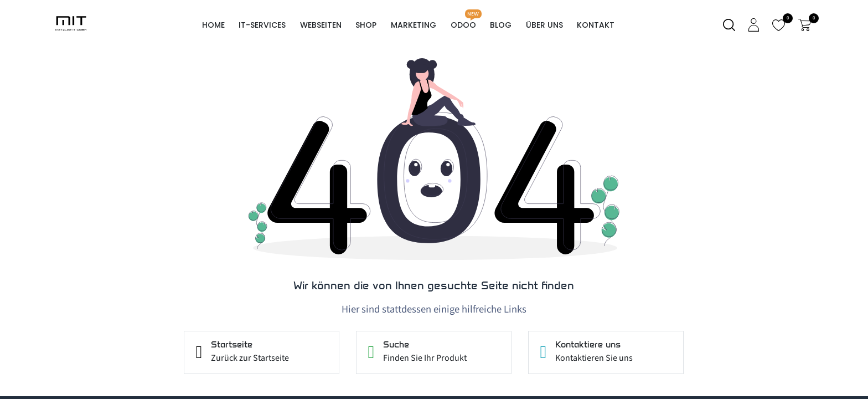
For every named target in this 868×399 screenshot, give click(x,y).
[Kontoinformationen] (754, 25)
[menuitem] (213, 25)
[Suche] (729, 25)
